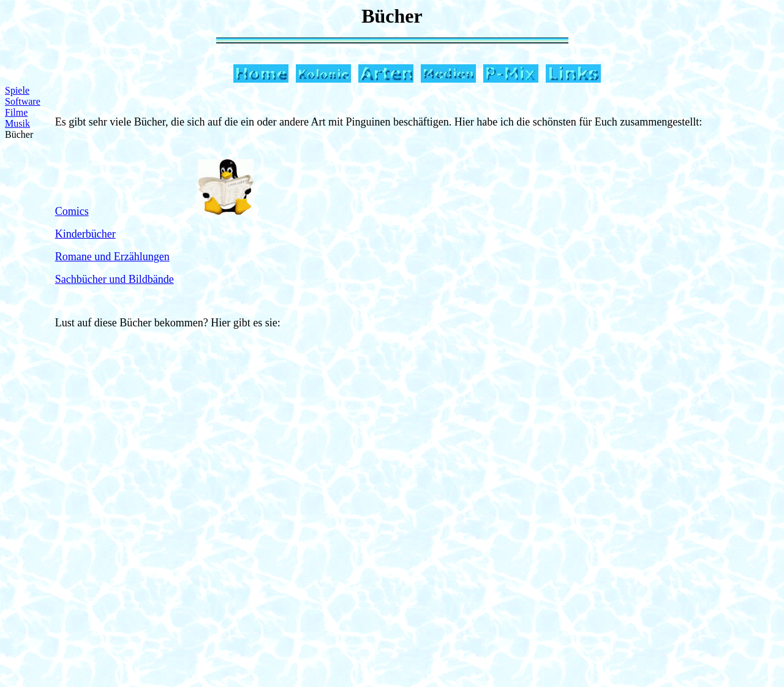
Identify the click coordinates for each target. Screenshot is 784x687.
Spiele (17, 90)
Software (23, 101)
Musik (17, 123)
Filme (16, 112)
